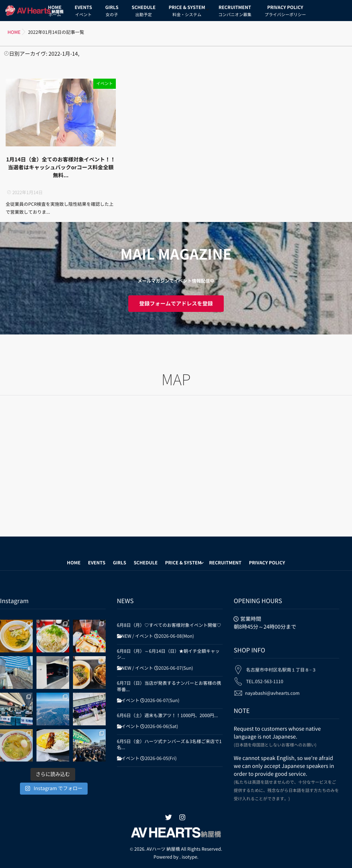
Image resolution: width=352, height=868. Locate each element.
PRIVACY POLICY (285, 12)
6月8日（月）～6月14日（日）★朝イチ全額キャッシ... (168, 654)
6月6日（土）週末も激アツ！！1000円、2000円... (168, 716)
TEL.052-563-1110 (265, 675)
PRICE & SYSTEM (187, 12)
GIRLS (112, 12)
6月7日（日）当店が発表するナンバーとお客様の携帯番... (169, 686)
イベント (105, 84)
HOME (74, 563)
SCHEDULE (144, 12)
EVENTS (83, 12)
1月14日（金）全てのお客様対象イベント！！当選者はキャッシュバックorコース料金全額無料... (61, 167)
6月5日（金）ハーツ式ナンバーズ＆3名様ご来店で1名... (169, 745)
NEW (126, 636)
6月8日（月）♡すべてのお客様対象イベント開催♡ (169, 625)
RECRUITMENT (235, 12)
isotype (189, 857)
